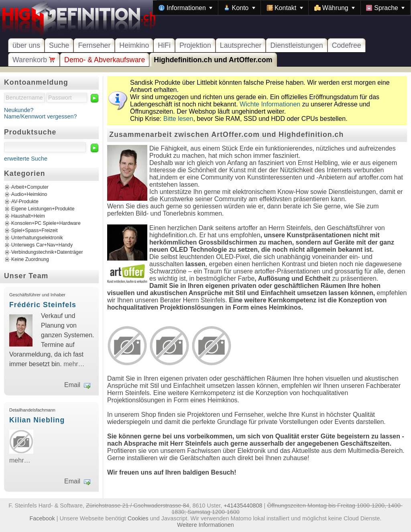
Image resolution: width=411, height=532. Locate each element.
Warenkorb (34, 60)
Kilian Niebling (37, 420)
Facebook (42, 518)
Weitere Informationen (205, 525)
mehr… (74, 364)
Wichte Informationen (270, 104)
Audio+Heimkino (29, 195)
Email (72, 385)
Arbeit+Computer (30, 188)
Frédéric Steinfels (43, 305)
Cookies (138, 518)
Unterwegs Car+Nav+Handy (42, 245)
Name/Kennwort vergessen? (41, 116)
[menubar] (282, 8)
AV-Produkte (25, 202)
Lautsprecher (241, 45)
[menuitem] (185, 8)
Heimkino (134, 45)
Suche (59, 45)
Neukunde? (19, 110)
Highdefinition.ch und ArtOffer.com (213, 60)
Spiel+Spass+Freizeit (35, 231)
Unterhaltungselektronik (37, 238)
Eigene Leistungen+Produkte (43, 209)
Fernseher (94, 45)
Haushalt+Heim (28, 216)
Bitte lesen (178, 119)
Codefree (347, 45)
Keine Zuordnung (30, 260)
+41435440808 (243, 506)
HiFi (164, 45)
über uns (26, 45)
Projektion (195, 45)
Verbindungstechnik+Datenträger (47, 253)
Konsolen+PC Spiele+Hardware (46, 224)
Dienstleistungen (296, 45)
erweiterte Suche (26, 159)
